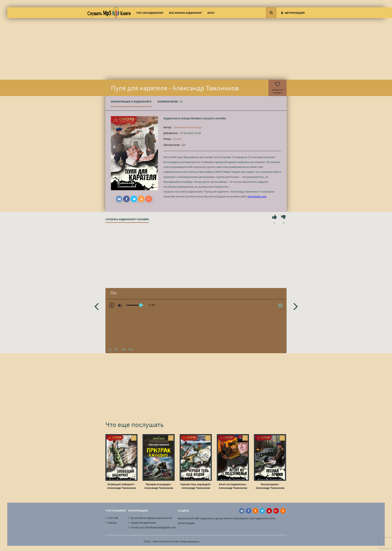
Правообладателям (143, 523)
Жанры (112, 523)
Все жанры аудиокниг (185, 13)
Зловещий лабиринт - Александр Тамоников (121, 486)
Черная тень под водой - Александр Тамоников (196, 486)
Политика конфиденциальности (151, 518)
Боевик (196, 118)
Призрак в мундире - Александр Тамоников (159, 486)
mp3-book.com (257, 196)
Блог (211, 13)
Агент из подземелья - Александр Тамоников (233, 486)
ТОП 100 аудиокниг (150, 13)
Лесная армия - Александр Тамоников (270, 486)
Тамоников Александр (187, 127)
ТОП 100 (113, 518)
